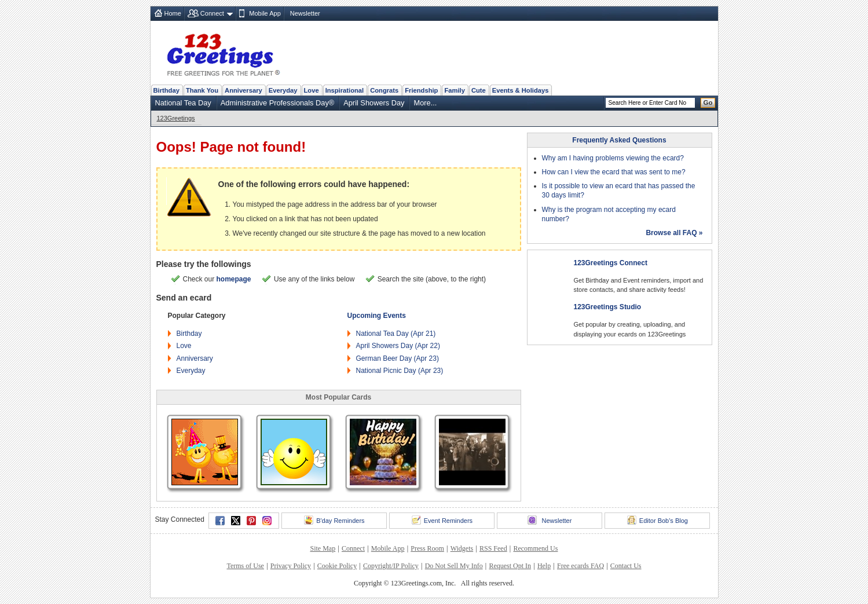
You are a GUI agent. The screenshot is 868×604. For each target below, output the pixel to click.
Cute (479, 90)
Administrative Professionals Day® (277, 103)
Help (544, 566)
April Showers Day (374, 103)
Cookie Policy (337, 566)
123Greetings (176, 118)
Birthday (166, 90)
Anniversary (243, 90)
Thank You (202, 90)
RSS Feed (493, 548)
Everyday (283, 90)
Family (454, 90)
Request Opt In (510, 566)
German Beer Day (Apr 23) (398, 358)
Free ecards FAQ (581, 566)
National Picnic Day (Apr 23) (400, 371)
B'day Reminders (334, 520)
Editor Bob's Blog (658, 520)
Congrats (384, 90)
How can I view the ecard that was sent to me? (614, 172)
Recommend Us (535, 548)
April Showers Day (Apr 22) (398, 346)
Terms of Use (245, 566)
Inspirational (345, 90)
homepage (234, 279)
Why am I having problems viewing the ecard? (613, 158)
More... (425, 103)
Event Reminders (442, 520)
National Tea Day (183, 103)
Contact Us (626, 566)
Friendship (421, 90)
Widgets (462, 548)
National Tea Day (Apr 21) (396, 334)
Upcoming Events (377, 316)
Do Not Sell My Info (454, 566)
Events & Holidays (521, 90)
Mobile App (265, 13)
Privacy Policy (291, 566)
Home (173, 13)
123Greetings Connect (611, 263)
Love (312, 90)
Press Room (427, 548)
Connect (212, 13)
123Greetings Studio (608, 307)
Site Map (323, 548)
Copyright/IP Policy (391, 566)
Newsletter (305, 13)
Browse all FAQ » (674, 233)
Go (708, 103)
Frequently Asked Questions (619, 140)
